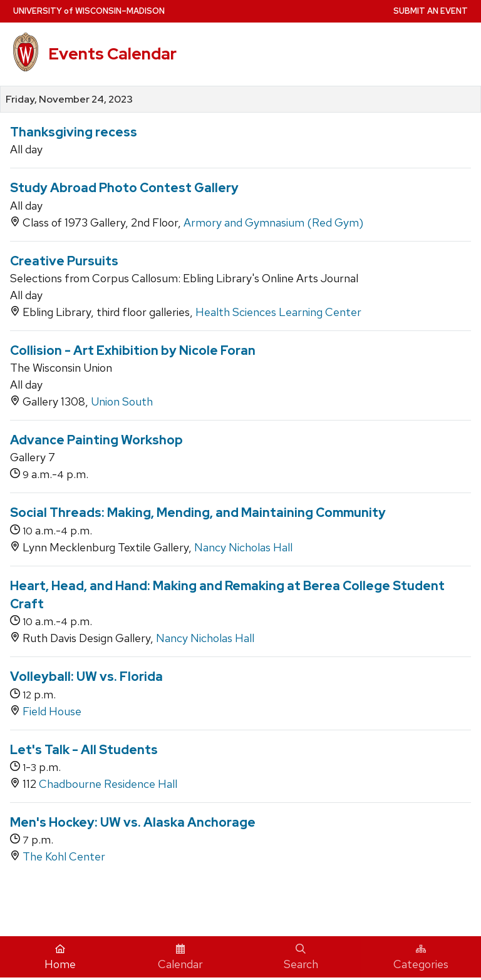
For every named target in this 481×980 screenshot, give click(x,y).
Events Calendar (112, 54)
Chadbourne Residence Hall (108, 784)
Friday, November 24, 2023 (69, 100)
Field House (52, 711)
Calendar (180, 957)
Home (60, 957)
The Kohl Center (64, 856)
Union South (122, 401)
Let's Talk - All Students (84, 750)
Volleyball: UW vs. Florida (86, 676)
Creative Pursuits (64, 261)
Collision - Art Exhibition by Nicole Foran (133, 350)
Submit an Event (431, 11)
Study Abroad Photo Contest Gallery (124, 188)
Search (301, 957)
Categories (421, 957)
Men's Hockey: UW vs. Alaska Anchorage (133, 822)
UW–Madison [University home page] (89, 11)
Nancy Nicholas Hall (243, 547)
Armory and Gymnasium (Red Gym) (273, 222)
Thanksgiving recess (74, 132)
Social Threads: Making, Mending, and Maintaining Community (198, 513)
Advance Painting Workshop (96, 440)
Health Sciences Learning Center (278, 312)
